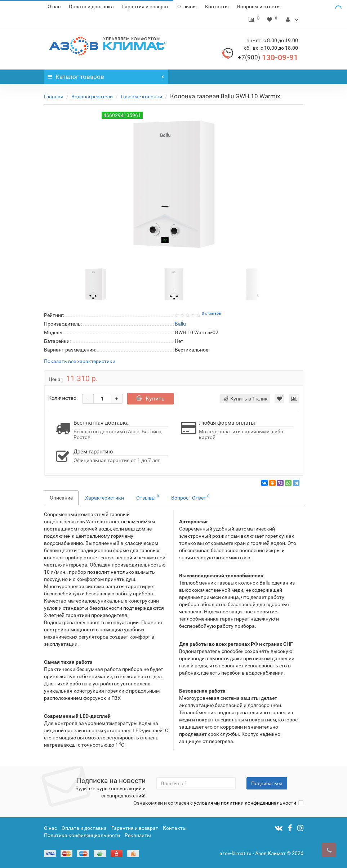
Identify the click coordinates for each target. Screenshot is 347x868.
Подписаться (267, 783)
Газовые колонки (141, 97)
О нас (54, 6)
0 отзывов (211, 314)
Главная (54, 97)
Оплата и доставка (91, 6)
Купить (150, 399)
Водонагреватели (92, 97)
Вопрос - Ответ (190, 497)
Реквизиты (138, 835)
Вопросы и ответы (259, 6)
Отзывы (187, 6)
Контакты (217, 6)
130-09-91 (268, 58)
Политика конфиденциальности (82, 835)
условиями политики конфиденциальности (245, 803)
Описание (61, 498)
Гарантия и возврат (146, 6)
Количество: (63, 398)
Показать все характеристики (80, 361)
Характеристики (104, 498)
